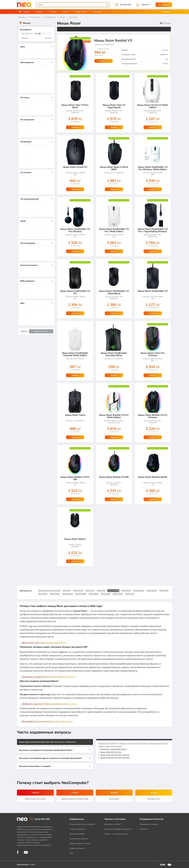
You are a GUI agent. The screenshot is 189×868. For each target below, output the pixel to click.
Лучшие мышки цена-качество (49, 591)
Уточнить (48, 38)
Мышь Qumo (43, 594)
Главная (21, 17)
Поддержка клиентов (149, 824)
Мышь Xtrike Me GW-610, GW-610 (115, 755)
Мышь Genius (55, 594)
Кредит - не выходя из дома (117, 834)
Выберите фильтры (41, 331)
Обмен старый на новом (80, 843)
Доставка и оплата (113, 824)
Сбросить (25, 38)
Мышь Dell (67, 591)
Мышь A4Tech (118, 594)
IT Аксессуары (34, 17)
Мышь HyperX (152, 591)
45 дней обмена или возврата (82, 824)
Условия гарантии (77, 829)
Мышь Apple (106, 594)
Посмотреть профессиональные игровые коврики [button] (48, 677)
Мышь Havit (164, 591)
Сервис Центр (81, 12)
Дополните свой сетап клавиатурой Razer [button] (44, 642)
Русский (166, 12)
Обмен (65, 12)
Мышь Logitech (139, 591)
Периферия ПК (50, 17)
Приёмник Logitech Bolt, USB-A (114, 749)
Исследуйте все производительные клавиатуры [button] (47, 721)
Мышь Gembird (81, 594)
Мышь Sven (101, 591)
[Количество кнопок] (25, 272)
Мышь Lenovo (78, 591)
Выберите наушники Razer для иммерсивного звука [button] (49, 704)
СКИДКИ (39, 12)
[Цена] (25, 54)
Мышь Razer (112, 591)
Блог (72, 853)
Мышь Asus (130, 594)
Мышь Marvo (126, 591)
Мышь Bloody (94, 594)
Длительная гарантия (79, 839)
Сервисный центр (77, 848)
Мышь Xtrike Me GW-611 (111, 752)
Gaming (53, 12)
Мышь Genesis (68, 594)
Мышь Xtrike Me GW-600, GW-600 (115, 758)
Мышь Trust (90, 591)
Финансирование (77, 834)
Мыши (62, 17)
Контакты (97, 12)
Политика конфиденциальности (118, 829)
